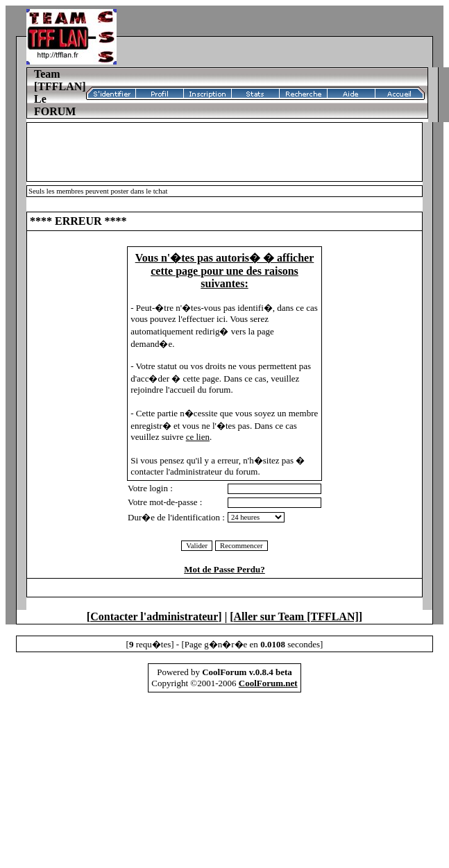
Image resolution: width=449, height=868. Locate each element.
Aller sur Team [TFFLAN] (296, 616)
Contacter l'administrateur (154, 616)
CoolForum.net (268, 683)
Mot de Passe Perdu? (225, 569)
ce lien (198, 437)
